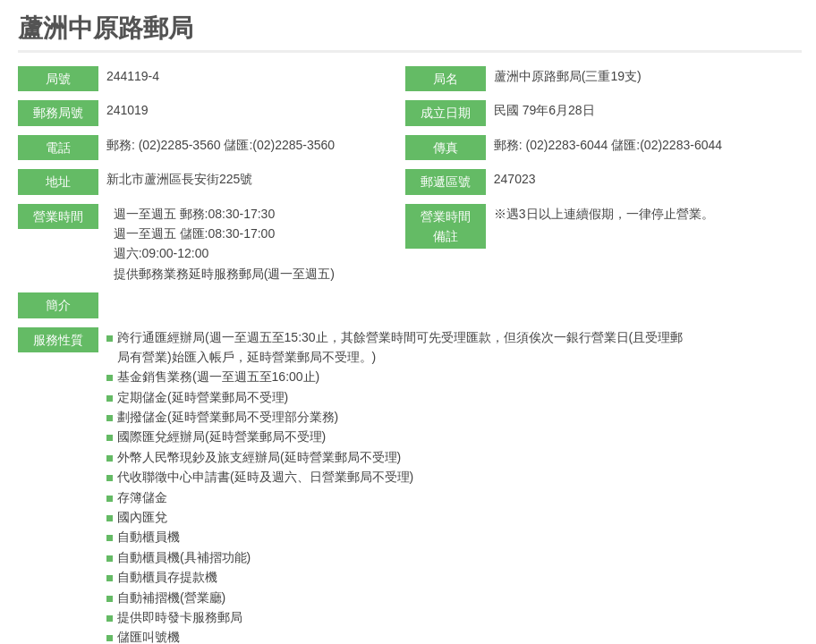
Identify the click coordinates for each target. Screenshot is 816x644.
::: (24, 8)
